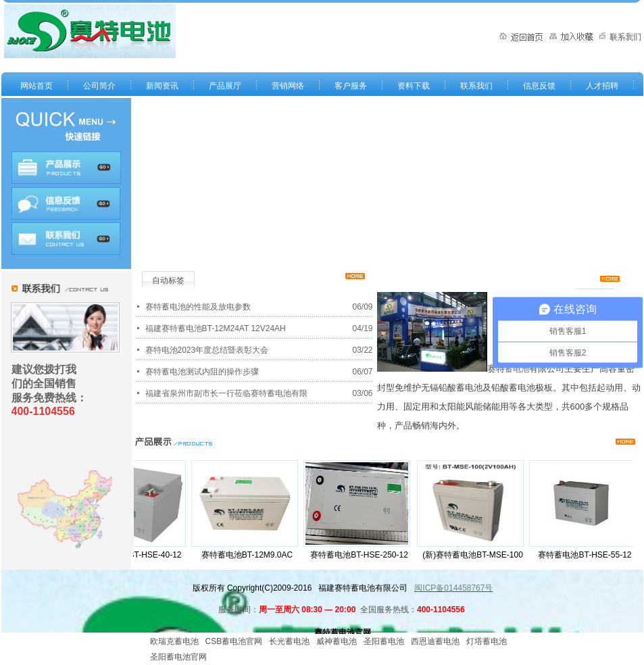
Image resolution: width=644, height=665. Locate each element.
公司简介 (99, 86)
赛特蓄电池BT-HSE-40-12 (138, 555)
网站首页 (36, 86)
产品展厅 (225, 86)
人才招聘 (602, 86)
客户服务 (351, 86)
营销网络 (288, 86)
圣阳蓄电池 (384, 641)
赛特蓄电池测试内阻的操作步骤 (202, 372)
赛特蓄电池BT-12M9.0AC (250, 555)
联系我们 (476, 86)
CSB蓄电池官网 (234, 641)
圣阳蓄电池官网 (178, 657)
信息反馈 (539, 86)
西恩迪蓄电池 (435, 641)
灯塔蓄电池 (487, 641)
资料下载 (414, 86)
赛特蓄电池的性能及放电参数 (198, 307)
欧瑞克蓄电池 (174, 641)
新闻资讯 (162, 86)
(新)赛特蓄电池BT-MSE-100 (476, 555)
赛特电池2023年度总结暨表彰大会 (207, 350)
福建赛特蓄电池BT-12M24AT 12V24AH (216, 328)
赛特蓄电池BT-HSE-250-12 (363, 555)
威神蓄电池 (337, 641)
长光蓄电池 (289, 641)
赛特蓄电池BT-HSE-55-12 (588, 555)
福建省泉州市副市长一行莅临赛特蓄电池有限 (226, 393)
